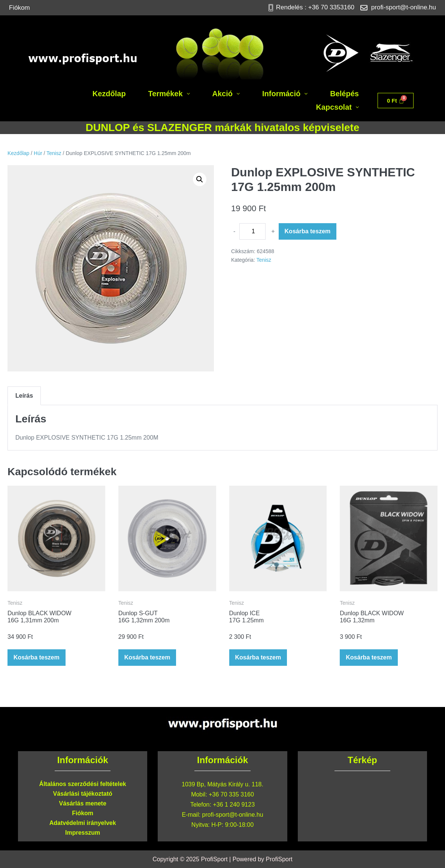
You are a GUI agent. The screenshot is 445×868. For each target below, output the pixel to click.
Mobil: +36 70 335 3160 (222, 794)
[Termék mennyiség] (252, 231)
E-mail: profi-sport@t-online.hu (222, 815)
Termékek (169, 94)
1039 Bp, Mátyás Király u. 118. (222, 784)
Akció (226, 94)
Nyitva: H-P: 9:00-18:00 (222, 825)
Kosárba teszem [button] (37, 657)
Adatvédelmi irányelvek (83, 823)
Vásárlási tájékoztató (83, 794)
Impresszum (83, 833)
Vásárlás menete (83, 803)
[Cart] (396, 101)
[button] (169, 94)
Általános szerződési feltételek (83, 784)
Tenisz (54, 153)
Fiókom (19, 8)
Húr (38, 153)
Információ (285, 94)
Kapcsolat (337, 107)
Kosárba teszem (308, 231)
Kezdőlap (109, 94)
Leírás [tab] (24, 396)
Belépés (344, 94)
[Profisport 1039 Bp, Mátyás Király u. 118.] (362, 807)
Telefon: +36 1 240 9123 (222, 805)
